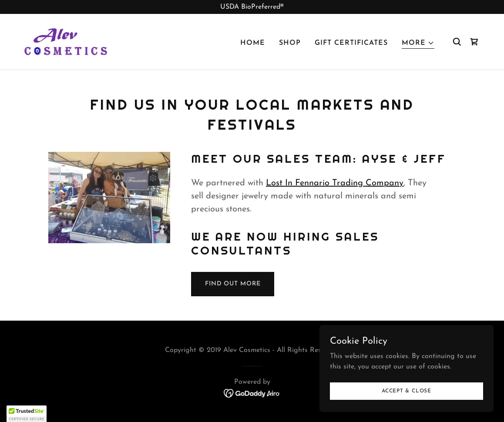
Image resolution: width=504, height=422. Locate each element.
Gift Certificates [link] (351, 43)
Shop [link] (290, 43)
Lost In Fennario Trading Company (335, 183)
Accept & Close (407, 391)
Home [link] (253, 43)
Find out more (233, 284)
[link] (66, 41)
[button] (418, 43)
